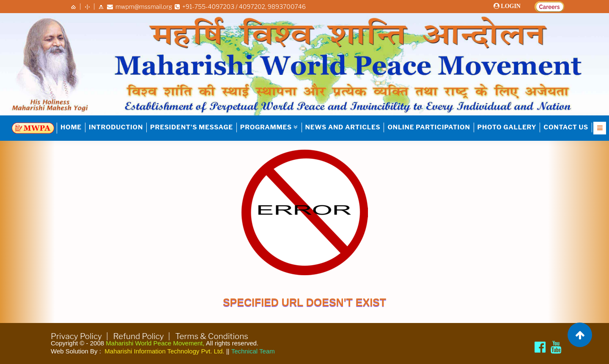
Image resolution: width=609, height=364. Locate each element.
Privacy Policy (76, 336)
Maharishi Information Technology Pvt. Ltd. (164, 351)
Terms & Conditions (212, 336)
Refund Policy (139, 336)
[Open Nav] (600, 128)
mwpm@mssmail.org (140, 7)
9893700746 (287, 7)
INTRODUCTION (116, 127)
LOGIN (510, 6)
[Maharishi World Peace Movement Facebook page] (540, 347)
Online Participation (429, 127)
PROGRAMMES (269, 127)
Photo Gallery (507, 127)
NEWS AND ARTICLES (343, 127)
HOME (71, 127)
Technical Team (253, 351)
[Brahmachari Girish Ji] (556, 347)
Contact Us (566, 127)
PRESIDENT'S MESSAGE (192, 127)
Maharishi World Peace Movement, (155, 343)
